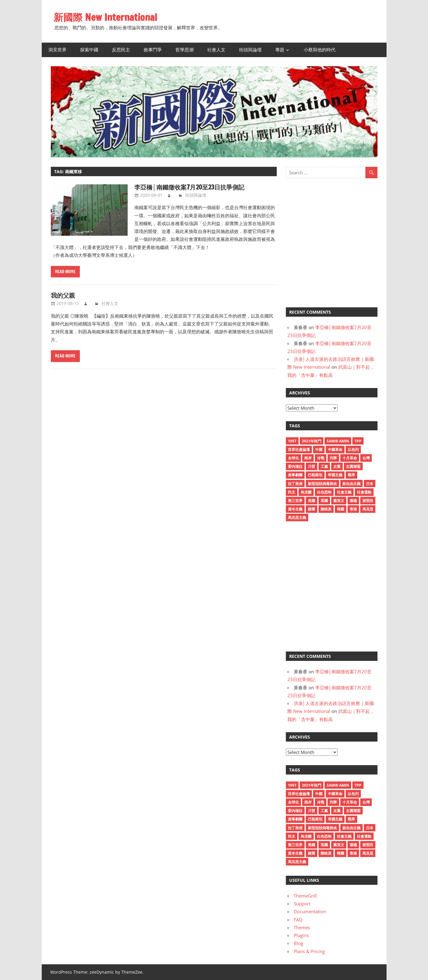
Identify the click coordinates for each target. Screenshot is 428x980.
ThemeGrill (305, 896)
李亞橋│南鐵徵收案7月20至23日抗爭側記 (189, 187)
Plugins (301, 935)
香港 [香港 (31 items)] (353, 509)
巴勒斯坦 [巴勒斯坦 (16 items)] (315, 475)
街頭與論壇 (250, 50)
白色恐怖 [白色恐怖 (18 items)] (324, 492)
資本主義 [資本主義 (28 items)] (295, 509)
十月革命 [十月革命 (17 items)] (350, 458)
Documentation (310, 911)
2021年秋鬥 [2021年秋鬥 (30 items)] (312, 441)
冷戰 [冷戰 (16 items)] (321, 458)
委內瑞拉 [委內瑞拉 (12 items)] (295, 466)
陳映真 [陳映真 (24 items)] (326, 509)
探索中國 (89, 50)
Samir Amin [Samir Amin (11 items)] (338, 441)
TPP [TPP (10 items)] (358, 441)
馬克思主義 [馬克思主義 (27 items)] (297, 517)
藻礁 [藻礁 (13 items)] (353, 501)
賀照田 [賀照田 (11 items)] (368, 501)
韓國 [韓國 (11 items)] (341, 509)
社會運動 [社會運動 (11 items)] (364, 492)
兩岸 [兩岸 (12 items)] (308, 458)
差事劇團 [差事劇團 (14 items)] (295, 475)
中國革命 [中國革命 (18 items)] (335, 450)
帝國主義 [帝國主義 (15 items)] (335, 475)
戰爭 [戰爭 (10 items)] (351, 475)
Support (302, 904)
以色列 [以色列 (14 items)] (353, 450)
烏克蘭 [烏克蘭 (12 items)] (306, 492)
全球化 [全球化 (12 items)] (293, 458)
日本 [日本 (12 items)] (370, 484)
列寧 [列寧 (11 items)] (333, 458)
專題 (280, 50)
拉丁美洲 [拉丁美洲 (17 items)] (295, 484)
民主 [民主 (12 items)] (292, 492)
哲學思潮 (185, 50)
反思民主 (121, 50)
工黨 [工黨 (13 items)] (324, 466)
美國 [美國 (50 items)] (312, 501)
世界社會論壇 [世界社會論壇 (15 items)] (299, 450)
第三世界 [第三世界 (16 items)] (295, 501)
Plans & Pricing (309, 951)
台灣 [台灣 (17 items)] (366, 458)
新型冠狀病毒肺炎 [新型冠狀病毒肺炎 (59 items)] (322, 484)
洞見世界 (57, 50)
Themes (302, 927)
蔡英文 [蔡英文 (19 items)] (339, 501)
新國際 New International (105, 17)
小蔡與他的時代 (320, 50)
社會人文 (216, 50)
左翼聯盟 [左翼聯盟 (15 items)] (353, 466)
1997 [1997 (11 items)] (292, 441)
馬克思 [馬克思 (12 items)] (368, 509)
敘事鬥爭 (153, 50)
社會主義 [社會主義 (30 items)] (344, 492)
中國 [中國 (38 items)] (319, 450)
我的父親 (63, 295)
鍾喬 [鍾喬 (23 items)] (312, 509)
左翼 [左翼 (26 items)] (337, 466)
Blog (298, 943)
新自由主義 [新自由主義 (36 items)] (351, 484)
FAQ (298, 920)
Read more (65, 272)
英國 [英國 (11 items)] (324, 501)
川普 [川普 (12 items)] (312, 466)
